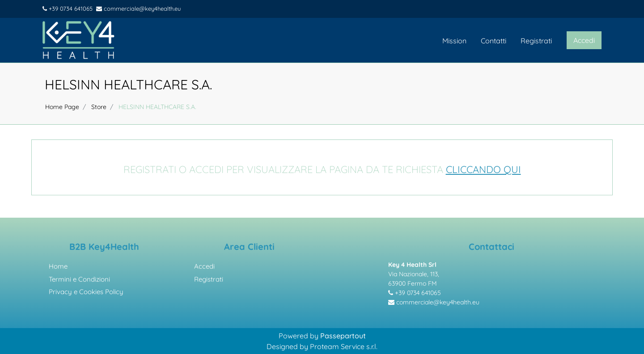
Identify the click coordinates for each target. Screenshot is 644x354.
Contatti (494, 41)
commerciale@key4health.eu (138, 8)
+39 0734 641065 (68, 8)
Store (99, 107)
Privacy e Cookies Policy (86, 293)
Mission (454, 41)
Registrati (536, 41)
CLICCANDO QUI (483, 170)
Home (58, 267)
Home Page (62, 107)
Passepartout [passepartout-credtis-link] (343, 336)
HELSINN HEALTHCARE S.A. (128, 84)
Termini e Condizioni (79, 280)
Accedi (204, 267)
